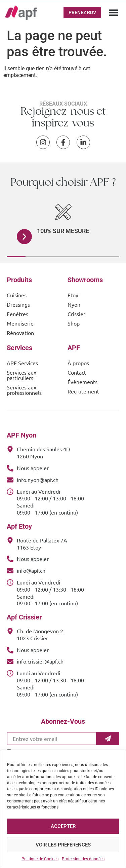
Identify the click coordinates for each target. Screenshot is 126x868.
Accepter (63, 826)
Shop (74, 323)
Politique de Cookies (40, 859)
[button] (113, 13)
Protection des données (83, 859)
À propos (78, 363)
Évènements (82, 382)
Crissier (76, 314)
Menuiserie (20, 323)
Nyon (74, 304)
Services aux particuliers (22, 375)
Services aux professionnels (24, 390)
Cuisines (17, 295)
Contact (77, 372)
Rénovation (20, 333)
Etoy (73, 295)
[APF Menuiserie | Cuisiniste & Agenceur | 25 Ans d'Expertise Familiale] (21, 13)
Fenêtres (17, 314)
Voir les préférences (63, 845)
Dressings (18, 304)
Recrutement (83, 391)
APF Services (22, 363)
